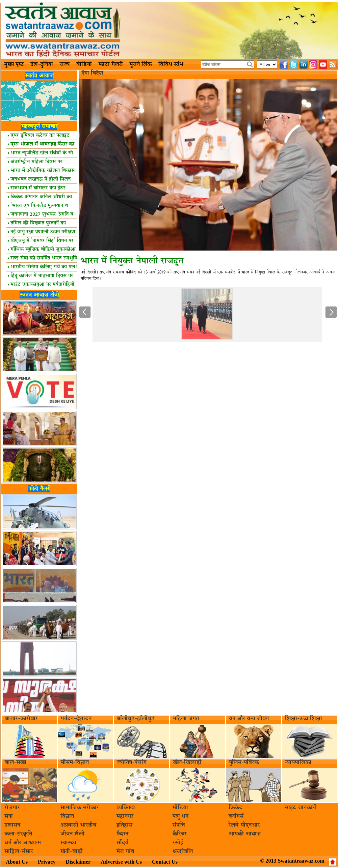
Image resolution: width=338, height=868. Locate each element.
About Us (17, 862)
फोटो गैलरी (111, 64)
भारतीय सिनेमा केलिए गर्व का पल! (42, 267)
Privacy (47, 862)
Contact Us (165, 862)
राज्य (65, 64)
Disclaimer (78, 862)
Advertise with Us (121, 862)
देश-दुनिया (42, 64)
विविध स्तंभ (171, 64)
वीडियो (84, 64)
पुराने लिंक (141, 64)
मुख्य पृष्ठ (14, 64)
